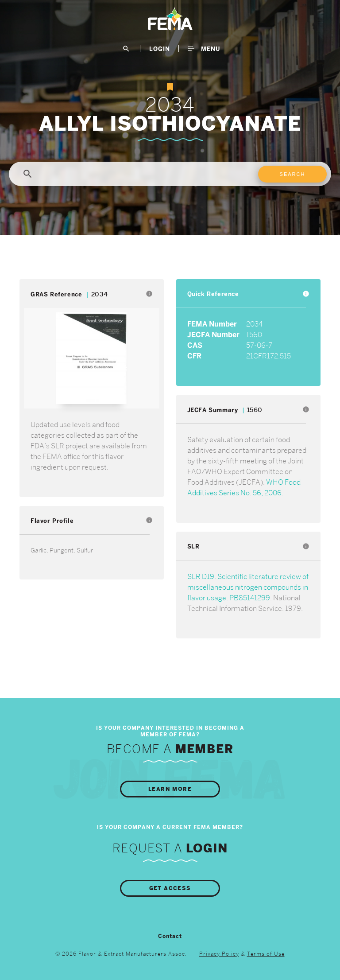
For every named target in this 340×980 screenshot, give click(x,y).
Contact (170, 936)
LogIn (160, 49)
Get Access (170, 888)
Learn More (170, 789)
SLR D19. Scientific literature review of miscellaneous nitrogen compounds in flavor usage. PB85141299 (248, 587)
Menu (204, 49)
